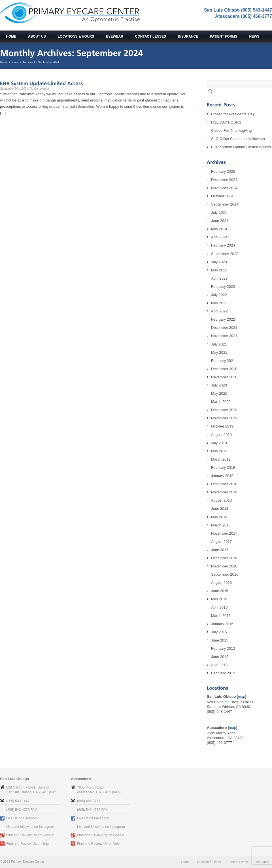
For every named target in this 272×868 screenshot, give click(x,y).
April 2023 (219, 278)
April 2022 (219, 311)
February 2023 (223, 287)
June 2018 (220, 509)
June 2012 (220, 657)
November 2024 (224, 188)
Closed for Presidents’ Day (233, 114)
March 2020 (221, 402)
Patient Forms (224, 36)
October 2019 (222, 426)
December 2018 (224, 484)
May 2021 (219, 352)
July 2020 (219, 385)
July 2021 (219, 344)
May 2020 (219, 393)
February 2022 (223, 319)
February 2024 (223, 245)
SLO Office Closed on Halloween (238, 139)
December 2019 (224, 410)
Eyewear (115, 36)
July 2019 (219, 443)
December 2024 (224, 180)
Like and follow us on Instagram (30, 827)
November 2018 (224, 492)
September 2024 (225, 204)
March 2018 (221, 525)
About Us (37, 36)
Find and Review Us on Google (30, 835)
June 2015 (220, 640)
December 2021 (224, 328)
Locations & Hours (76, 36)
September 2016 (225, 574)
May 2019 (219, 451)
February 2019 (223, 468)
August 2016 (221, 583)
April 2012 (219, 665)
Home (11, 36)
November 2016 (224, 566)
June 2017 (220, 550)
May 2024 (219, 229)
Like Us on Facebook (22, 818)
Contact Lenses (151, 36)
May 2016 (219, 599)
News (254, 36)
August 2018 (221, 500)
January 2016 (222, 624)
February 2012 (223, 673)
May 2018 (219, 517)
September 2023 (225, 254)
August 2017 (221, 542)
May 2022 (219, 303)
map (242, 697)
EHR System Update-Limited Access (241, 147)
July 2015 (219, 632)
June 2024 (220, 221)
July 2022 (219, 295)
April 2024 (219, 237)
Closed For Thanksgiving (231, 130)
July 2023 (219, 262)
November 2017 (224, 533)
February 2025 (223, 171)
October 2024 (222, 196)
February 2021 (223, 361)
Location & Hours (209, 862)
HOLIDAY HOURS (226, 122)
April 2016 (219, 607)
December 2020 (224, 369)
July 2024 (219, 212)
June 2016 (220, 591)
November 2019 (224, 418)
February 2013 (223, 648)
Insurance (188, 36)
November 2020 (224, 377)
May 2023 (219, 270)
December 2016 (224, 558)
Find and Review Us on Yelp (27, 844)
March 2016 (221, 616)
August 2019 (221, 435)
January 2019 (222, 476)
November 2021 (224, 336)
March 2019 (221, 459)
